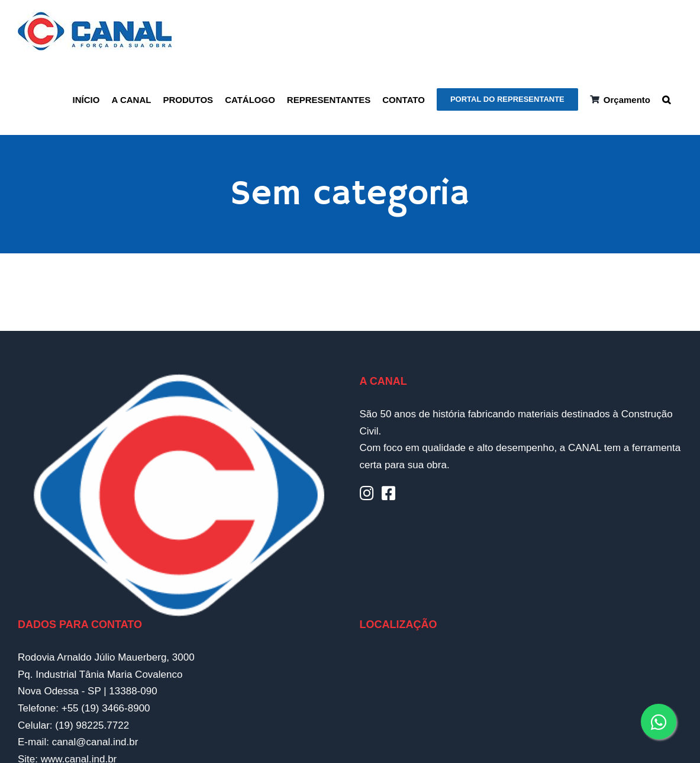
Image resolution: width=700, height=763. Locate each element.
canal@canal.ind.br (95, 742)
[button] (666, 99)
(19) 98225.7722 (92, 725)
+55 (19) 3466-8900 (106, 708)
